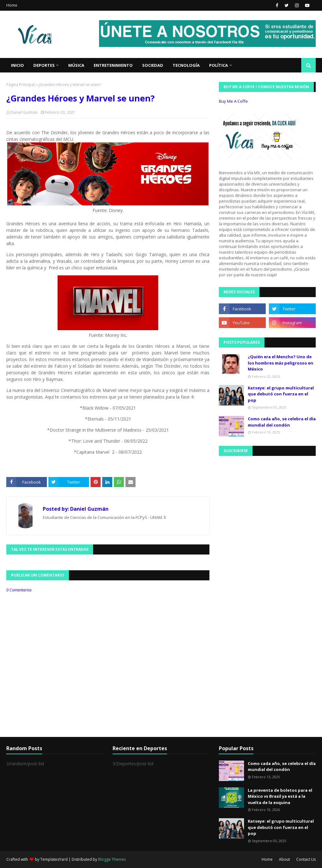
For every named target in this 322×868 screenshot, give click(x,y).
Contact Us (306, 859)
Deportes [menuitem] (44, 65)
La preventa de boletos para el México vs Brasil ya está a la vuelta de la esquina (280, 796)
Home (12, 5)
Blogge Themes (112, 859)
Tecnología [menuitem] (186, 65)
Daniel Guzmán (24, 112)
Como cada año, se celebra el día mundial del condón (282, 422)
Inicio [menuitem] (17, 65)
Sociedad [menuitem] (153, 65)
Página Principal (20, 85)
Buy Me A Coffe (233, 101)
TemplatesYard (54, 859)
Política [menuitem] (219, 65)
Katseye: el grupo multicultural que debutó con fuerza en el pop (281, 394)
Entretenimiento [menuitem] (113, 65)
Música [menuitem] (76, 65)
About (284, 859)
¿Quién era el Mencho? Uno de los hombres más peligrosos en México (280, 363)
